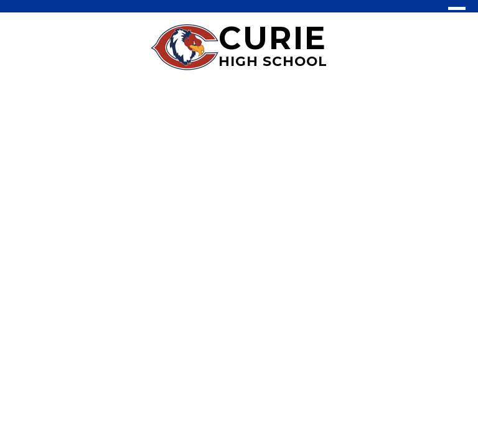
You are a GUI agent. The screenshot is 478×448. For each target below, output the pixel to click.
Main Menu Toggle (457, 14)
